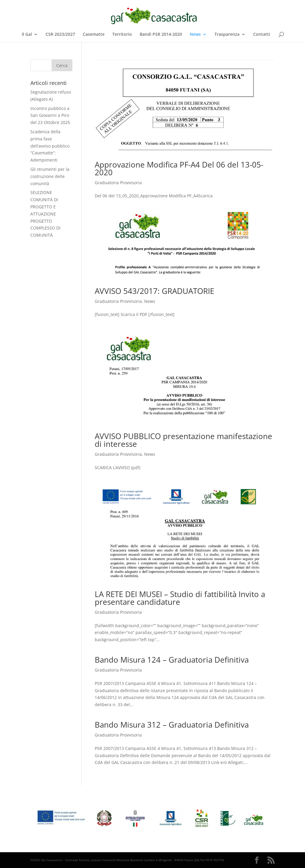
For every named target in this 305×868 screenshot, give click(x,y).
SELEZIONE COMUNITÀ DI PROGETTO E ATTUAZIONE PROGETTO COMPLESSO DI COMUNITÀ (45, 214)
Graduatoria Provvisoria (118, 183)
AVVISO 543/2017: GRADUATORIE (154, 291)
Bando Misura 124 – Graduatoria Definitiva (172, 660)
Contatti (262, 35)
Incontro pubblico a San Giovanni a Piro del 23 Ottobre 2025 (50, 116)
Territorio (122, 35)
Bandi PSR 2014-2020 (161, 35)
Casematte (94, 35)
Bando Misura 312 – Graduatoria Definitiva (172, 725)
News (195, 35)
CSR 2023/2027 (60, 35)
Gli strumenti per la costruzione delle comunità (50, 176)
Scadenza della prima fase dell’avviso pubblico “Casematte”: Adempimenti (50, 146)
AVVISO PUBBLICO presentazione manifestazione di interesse (183, 440)
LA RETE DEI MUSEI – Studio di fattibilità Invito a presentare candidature (180, 598)
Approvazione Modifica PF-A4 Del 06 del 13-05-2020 (179, 168)
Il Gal (27, 35)
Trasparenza (227, 35)
